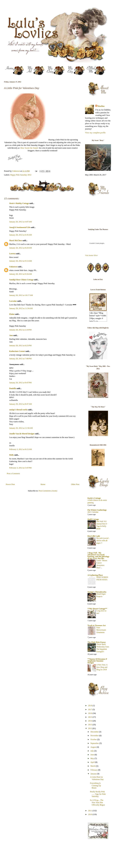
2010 (90, 814)
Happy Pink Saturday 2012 (21, 175)
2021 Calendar (93, 512)
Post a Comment (13, 474)
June (93, 755)
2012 (90, 728)
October (94, 739)
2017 (90, 709)
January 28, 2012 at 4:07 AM (20, 222)
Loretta (12, 254)
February (94, 770)
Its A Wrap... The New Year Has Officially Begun (97, 802)
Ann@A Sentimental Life (20, 227)
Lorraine (13, 301)
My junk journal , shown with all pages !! (103, 541)
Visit (91, 255)
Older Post (75, 484)
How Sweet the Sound (29, 148)
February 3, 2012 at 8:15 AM (20, 449)
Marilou (101, 106)
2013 (90, 725)
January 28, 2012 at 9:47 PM (20, 383)
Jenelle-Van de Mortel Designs (22, 434)
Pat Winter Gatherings (97, 510)
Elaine (12, 314)
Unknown (13, 267)
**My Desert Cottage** (97, 609)
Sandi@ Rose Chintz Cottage (21, 280)
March (93, 766)
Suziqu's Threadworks (97, 592)
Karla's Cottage (94, 498)
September (95, 743)
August (94, 747)
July (92, 751)
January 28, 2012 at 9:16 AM (20, 274)
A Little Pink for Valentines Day (97, 778)
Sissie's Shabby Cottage (19, 203)
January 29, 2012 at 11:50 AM (21, 428)
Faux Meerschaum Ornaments (101, 630)
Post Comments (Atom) (48, 491)
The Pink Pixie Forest (97, 642)
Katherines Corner (17, 351)
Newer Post (10, 484)
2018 (90, 706)
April (93, 762)
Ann (11, 335)
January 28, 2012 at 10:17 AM (21, 295)
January (94, 774)
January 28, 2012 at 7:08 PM (20, 359)
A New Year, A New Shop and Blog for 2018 (102, 667)
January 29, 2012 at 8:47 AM (20, 404)
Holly (11, 455)
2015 (90, 717)
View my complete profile (95, 133)
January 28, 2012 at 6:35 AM (20, 235)
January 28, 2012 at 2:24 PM (20, 330)
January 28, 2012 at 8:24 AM (20, 248)
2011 (90, 811)
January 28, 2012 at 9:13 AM (20, 261)
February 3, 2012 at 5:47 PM (20, 468)
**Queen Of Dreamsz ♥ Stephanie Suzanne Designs (97, 661)
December (95, 732)
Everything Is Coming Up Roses (95, 785)
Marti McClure (16, 240)
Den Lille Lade (94, 536)
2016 (90, 713)
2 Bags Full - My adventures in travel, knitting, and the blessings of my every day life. (98, 556)
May (93, 758)
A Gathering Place (95, 575)
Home (43, 484)
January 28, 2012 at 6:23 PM (20, 346)
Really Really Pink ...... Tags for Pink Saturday (98, 794)
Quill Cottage (93, 519)
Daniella (13, 388)
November (95, 736)
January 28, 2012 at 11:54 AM (21, 308)
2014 (90, 721)
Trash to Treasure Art (97, 625)
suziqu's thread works (18, 410)
